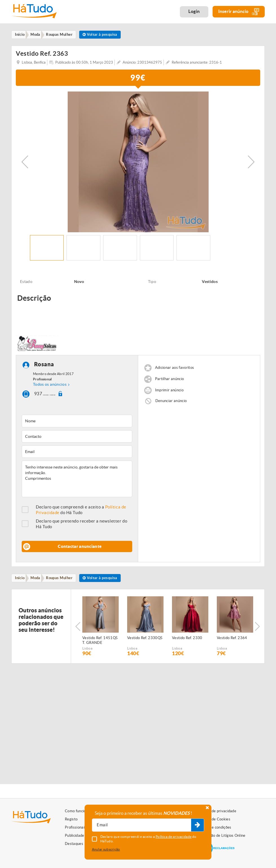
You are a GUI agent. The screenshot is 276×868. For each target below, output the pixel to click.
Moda (38, 580)
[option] (138, 163)
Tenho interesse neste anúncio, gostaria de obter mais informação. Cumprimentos (77, 480)
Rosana (44, 366)
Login (194, 11)
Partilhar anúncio (170, 380)
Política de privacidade (217, 811)
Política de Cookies (214, 819)
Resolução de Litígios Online (222, 835)
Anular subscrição (106, 849)
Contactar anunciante (80, 548)
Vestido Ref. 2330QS (145, 640)
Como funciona (77, 811)
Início (21, 580)
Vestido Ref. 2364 (232, 640)
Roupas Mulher (63, 580)
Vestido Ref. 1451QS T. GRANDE (100, 642)
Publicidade (75, 835)
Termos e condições (215, 827)
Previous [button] (25, 163)
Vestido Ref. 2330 (187, 640)
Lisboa (87, 650)
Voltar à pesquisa (106, 35)
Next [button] (251, 163)
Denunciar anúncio (171, 402)
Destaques (74, 844)
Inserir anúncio (239, 12)
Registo (71, 819)
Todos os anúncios (50, 386)
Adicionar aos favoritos (175, 369)
